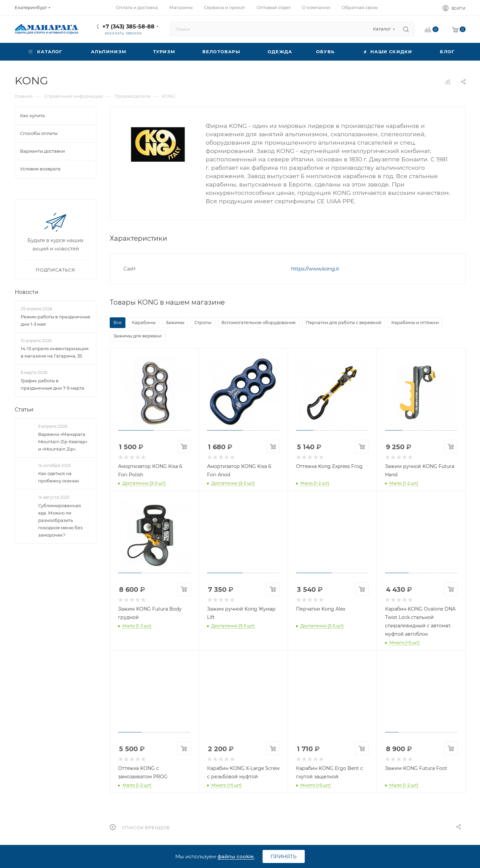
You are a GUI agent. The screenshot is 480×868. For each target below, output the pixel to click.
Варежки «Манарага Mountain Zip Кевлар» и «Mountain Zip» (63, 442)
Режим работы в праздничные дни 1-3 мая (56, 320)
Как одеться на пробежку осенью (59, 477)
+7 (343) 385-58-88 (128, 27)
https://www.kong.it (315, 269)
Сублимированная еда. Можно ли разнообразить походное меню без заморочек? (60, 520)
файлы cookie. (236, 856)
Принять (284, 856)
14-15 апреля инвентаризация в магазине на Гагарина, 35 (55, 352)
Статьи (24, 410)
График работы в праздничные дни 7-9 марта (53, 384)
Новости (27, 292)
